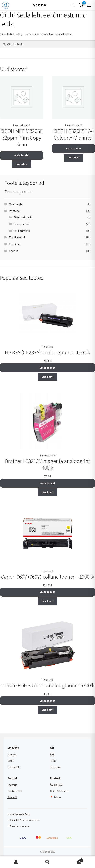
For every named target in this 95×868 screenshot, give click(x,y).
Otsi (48, 862)
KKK (52, 755)
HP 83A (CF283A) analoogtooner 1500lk (47, 352)
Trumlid (14, 251)
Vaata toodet (22, 155)
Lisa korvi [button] (47, 377)
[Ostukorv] (81, 5)
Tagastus (55, 767)
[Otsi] (73, 5)
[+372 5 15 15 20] (39, 5)
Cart (73, 860)
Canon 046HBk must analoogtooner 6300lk (47, 685)
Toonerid (14, 244)
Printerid (14, 211)
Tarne (53, 761)
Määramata (16, 204)
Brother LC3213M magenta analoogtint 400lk (47, 464)
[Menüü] (89, 5)
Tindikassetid (17, 237)
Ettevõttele (14, 767)
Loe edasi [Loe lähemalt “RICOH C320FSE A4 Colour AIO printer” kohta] (73, 157)
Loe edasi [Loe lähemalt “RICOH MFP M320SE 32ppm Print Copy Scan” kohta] (22, 164)
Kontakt (12, 755)
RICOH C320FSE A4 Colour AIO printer (73, 134)
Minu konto (16, 862)
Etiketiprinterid (23, 217)
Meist (10, 761)
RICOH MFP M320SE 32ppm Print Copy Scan (22, 138)
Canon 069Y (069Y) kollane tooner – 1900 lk (48, 577)
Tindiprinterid (22, 231)
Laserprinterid (22, 224)
